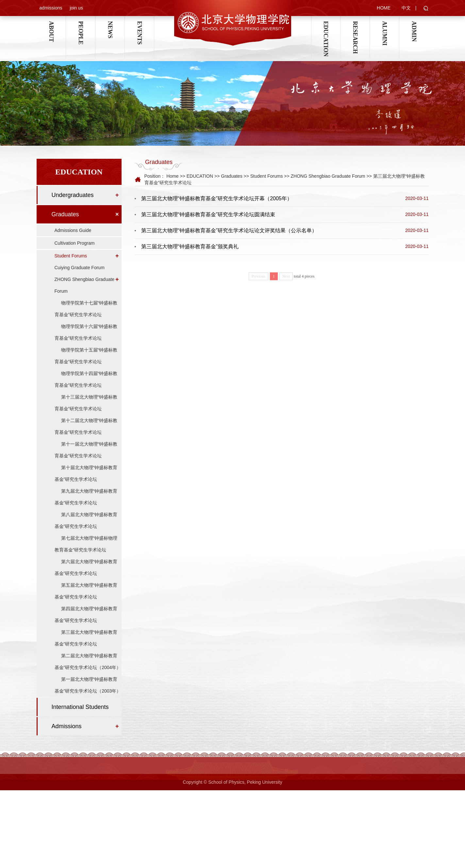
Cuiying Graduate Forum (80, 275)
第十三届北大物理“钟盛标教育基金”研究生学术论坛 (86, 411)
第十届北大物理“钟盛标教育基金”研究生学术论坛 (86, 481)
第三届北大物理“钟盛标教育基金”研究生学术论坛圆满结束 (208, 215)
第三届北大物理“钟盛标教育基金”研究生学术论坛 (86, 646)
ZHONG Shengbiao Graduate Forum (85, 293)
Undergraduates (73, 203)
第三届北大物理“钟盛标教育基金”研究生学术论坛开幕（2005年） (217, 199)
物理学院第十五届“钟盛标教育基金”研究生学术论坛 (86, 364)
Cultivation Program (75, 251)
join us (76, 8)
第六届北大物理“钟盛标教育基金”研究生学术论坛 (86, 575)
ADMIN (414, 25)
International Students (80, 715)
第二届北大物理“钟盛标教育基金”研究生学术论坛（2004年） (88, 669)
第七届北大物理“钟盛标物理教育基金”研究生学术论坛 (86, 552)
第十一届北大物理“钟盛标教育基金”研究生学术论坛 (86, 458)
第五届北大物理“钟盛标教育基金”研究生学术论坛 (86, 599)
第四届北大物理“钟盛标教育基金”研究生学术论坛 (86, 622)
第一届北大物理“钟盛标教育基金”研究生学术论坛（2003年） (88, 693)
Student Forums (71, 264)
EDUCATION (326, 25)
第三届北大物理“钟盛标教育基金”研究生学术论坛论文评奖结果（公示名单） (229, 231)
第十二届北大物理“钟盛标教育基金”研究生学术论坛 (86, 434)
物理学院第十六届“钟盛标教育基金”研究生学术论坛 (86, 340)
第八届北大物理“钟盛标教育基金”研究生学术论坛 (86, 528)
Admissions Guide (73, 238)
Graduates (65, 222)
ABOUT (51, 25)
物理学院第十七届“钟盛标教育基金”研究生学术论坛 (86, 317)
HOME (384, 8)
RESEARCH (355, 25)
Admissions (67, 734)
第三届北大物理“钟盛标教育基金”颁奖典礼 (190, 247)
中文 (406, 8)
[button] (426, 9)
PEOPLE (80, 25)
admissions (51, 8)
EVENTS (139, 25)
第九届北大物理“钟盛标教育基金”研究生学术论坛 (86, 505)
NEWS (110, 25)
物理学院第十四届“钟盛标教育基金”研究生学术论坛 (86, 387)
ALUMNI (384, 25)
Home (172, 177)
